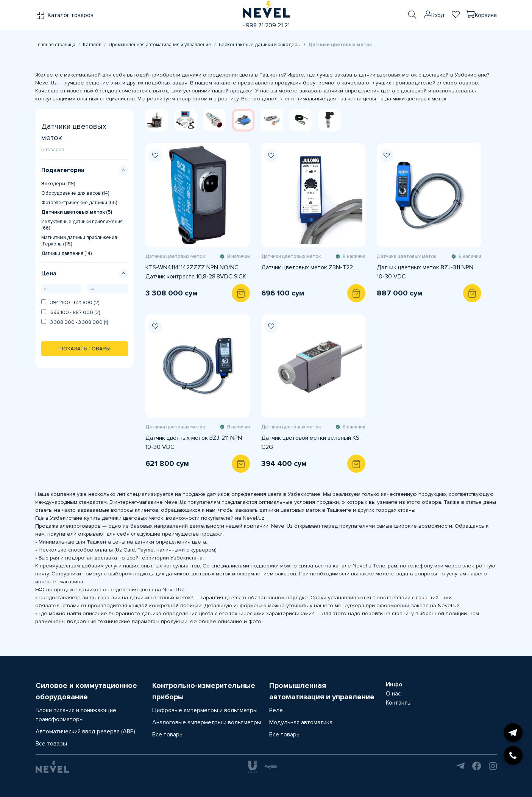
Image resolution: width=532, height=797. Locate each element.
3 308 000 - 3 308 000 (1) (75, 322)
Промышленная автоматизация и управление (160, 45)
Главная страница (55, 45)
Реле (276, 710)
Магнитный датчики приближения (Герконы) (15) (79, 241)
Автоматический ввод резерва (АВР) (85, 731)
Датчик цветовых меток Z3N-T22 (307, 267)
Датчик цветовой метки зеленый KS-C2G (311, 442)
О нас (393, 694)
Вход (438, 15)
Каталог (92, 45)
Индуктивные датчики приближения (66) (82, 225)
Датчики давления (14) (66, 253)
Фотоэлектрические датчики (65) (79, 203)
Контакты (399, 703)
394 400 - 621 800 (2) (70, 302)
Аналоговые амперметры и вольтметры (207, 722)
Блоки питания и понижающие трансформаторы (76, 715)
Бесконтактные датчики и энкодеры (260, 45)
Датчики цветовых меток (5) (77, 212)
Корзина (486, 15)
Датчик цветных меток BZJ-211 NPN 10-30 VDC (194, 442)
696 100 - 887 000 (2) (71, 312)
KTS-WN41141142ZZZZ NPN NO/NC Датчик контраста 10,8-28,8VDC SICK (196, 272)
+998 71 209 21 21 (266, 25)
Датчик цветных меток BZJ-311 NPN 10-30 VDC (425, 272)
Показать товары (85, 349)
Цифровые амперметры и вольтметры (205, 710)
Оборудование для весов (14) (75, 193)
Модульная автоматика (301, 722)
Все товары (51, 744)
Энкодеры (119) (58, 184)
